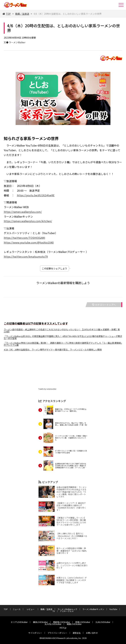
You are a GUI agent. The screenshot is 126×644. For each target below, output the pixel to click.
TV (54, 611)
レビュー (31, 609)
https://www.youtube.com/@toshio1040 (29, 242)
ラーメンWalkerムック (67, 609)
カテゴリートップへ (104, 305)
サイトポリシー (35, 633)
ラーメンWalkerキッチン (93, 609)
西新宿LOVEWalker (62, 622)
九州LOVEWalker (103, 622)
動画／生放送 (22, 14)
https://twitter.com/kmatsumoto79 (26, 256)
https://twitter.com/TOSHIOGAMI (24, 238)
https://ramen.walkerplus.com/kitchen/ (28, 221)
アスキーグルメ (67, 611)
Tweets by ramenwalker (47, 389)
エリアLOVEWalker (19, 622)
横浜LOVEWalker (40, 622)
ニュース (17, 609)
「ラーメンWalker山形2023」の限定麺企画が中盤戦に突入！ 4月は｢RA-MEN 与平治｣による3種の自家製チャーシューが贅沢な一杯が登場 (63, 337)
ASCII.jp (63, 628)
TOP (7, 14)
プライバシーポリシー (57, 633)
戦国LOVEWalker (74, 624)
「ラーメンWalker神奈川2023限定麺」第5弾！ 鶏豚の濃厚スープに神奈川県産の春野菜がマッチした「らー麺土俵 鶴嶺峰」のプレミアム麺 (63, 344)
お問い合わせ (92, 633)
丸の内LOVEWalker (53, 624)
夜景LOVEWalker (83, 622)
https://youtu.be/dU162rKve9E (36, 195)
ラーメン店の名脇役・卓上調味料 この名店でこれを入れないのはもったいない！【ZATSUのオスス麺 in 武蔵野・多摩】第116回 (62, 330)
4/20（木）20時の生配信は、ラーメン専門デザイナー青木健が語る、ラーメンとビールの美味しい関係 (53, 350)
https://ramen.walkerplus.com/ (23, 212)
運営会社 (77, 633)
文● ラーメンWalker (15, 42)
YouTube (113, 609)
